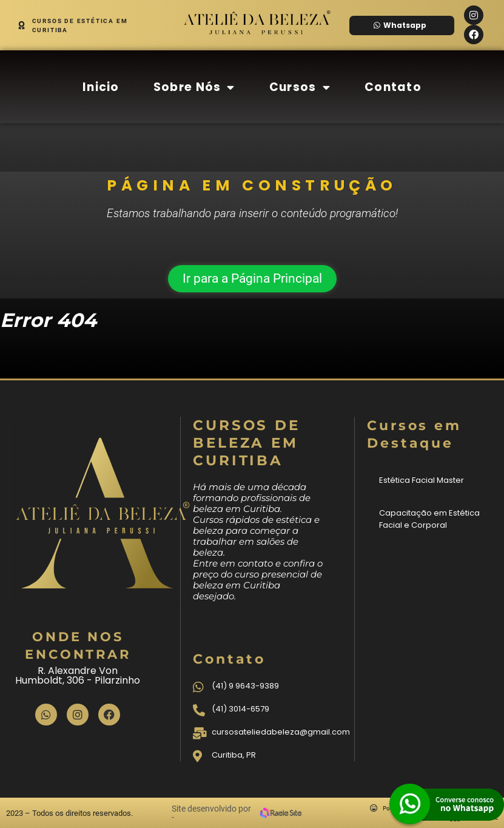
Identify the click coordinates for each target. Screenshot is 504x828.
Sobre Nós (194, 87)
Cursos (300, 87)
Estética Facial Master (422, 480)
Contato (393, 87)
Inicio (101, 87)
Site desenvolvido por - (211, 813)
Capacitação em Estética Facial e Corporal (429, 519)
